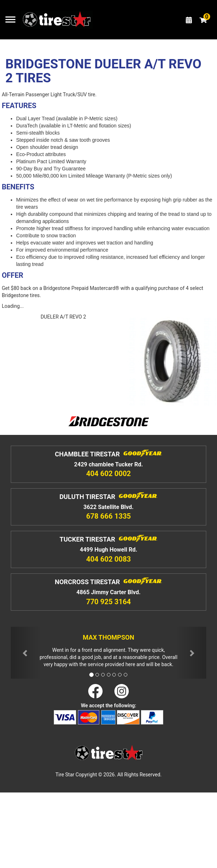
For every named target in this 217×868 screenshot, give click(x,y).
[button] (25, 653)
